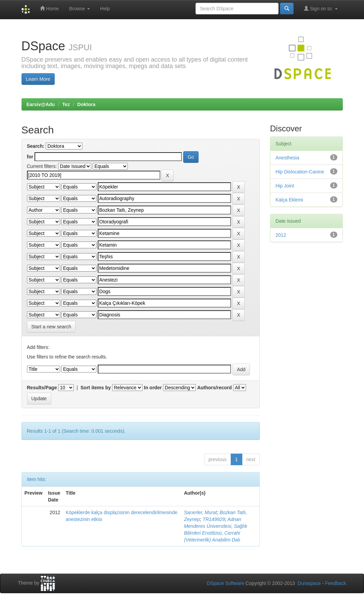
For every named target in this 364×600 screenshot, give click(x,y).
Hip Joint (285, 186)
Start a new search (51, 327)
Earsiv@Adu (41, 104)
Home (49, 8)
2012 (281, 235)
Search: (36, 146)
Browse (79, 9)
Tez (66, 104)
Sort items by (96, 388)
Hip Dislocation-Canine (300, 172)
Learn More (38, 79)
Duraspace (309, 583)
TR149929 (214, 519)
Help (105, 9)
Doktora (86, 104)
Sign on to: (321, 8)
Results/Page (42, 388)
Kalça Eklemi (289, 200)
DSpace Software (225, 583)
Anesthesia (287, 158)
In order (153, 388)
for (30, 157)
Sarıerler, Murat (200, 512)
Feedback (335, 583)
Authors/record (214, 388)
